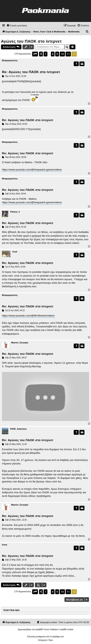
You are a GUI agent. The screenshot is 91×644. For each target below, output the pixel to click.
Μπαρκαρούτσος (10, 61)
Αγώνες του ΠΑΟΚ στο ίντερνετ (31, 41)
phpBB (39, 629)
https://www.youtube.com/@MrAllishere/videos (28, 316)
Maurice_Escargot (20, 343)
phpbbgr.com (58, 637)
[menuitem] (17, 25)
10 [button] (62, 54)
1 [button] (45, 54)
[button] (35, 54)
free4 (15, 252)
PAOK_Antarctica (18, 429)
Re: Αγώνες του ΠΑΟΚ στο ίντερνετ (31, 72)
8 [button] (53, 54)
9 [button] (57, 54)
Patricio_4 (15, 212)
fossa (5, 545)
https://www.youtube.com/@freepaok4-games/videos (32, 170)
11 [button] (68, 54)
